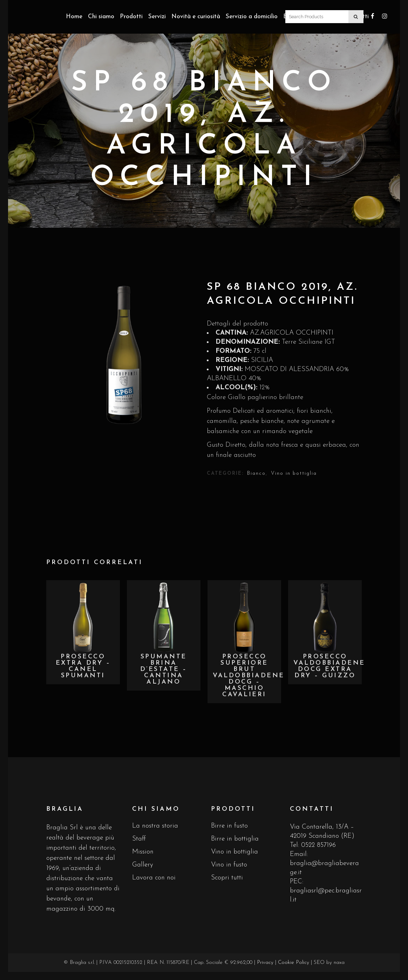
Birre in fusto (229, 826)
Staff (139, 839)
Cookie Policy (294, 963)
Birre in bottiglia (235, 839)
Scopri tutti (227, 878)
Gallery (143, 865)
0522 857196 (318, 845)
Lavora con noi (154, 878)
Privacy (265, 963)
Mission (143, 852)
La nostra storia (155, 826)
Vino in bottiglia (294, 474)
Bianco (256, 474)
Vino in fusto (229, 865)
